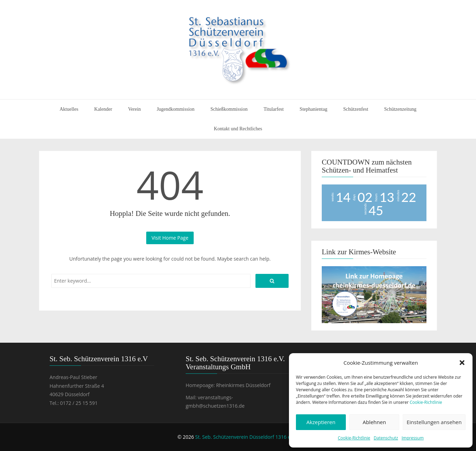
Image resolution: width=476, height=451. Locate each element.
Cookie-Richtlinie (426, 402)
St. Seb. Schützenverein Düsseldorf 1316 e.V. (246, 437)
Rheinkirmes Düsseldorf (243, 385)
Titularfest (274, 109)
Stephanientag (314, 109)
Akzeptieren (321, 422)
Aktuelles (69, 109)
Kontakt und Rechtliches (238, 129)
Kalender (103, 109)
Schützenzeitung (400, 109)
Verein (135, 109)
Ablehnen (374, 422)
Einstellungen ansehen (434, 422)
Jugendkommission (176, 109)
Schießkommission (229, 109)
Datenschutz (386, 438)
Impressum (413, 438)
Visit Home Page (170, 238)
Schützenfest (356, 109)
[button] (462, 363)
